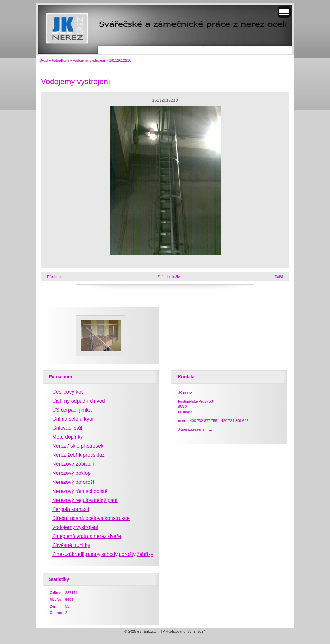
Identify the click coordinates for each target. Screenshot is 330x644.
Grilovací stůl (67, 428)
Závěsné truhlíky (71, 545)
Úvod (44, 60)
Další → (281, 277)
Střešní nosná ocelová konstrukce (91, 518)
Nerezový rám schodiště (80, 491)
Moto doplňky (68, 437)
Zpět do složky (169, 277)
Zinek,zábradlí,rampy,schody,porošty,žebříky (103, 554)
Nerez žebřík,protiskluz (78, 455)
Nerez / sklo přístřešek (78, 446)
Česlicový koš (68, 392)
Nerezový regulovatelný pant (85, 500)
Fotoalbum (60, 60)
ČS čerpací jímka (72, 410)
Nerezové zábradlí (73, 464)
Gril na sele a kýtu (73, 419)
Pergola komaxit (71, 509)
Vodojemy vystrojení (89, 60)
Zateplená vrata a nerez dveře (87, 536)
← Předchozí (53, 277)
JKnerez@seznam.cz (195, 429)
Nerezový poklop (71, 473)
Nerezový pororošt (73, 482)
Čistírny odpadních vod (79, 401)
